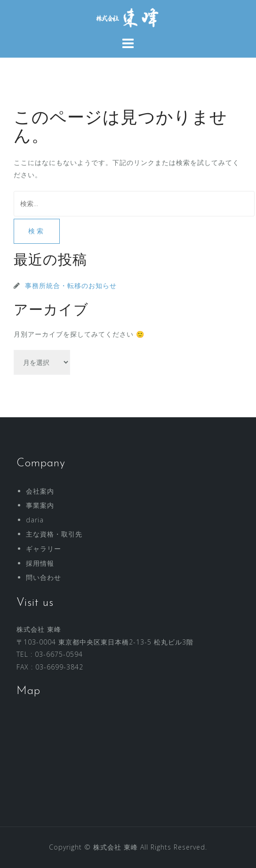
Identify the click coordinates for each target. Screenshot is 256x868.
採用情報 (40, 563)
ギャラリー (44, 549)
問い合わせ (44, 577)
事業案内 (40, 505)
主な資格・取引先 (54, 534)
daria (35, 520)
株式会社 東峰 (116, 847)
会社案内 (40, 491)
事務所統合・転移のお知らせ (71, 285)
